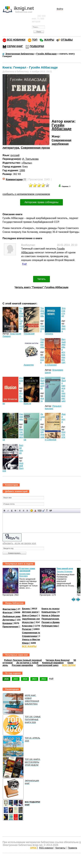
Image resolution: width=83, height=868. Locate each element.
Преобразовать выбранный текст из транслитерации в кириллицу (47, 511)
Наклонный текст (8, 511)
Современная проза (35, 148)
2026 (6, 679)
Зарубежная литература (36, 619)
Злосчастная (63, 312)
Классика (27, 626)
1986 (22, 170)
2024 (25, 679)
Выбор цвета (35, 511)
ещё (51, 678)
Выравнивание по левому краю (20, 511)
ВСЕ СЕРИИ (69, 665)
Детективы (9, 620)
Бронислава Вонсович (25, 575)
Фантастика (9, 609)
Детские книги (30, 612)
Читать (42, 279)
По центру (24, 511)
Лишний (42, 417)
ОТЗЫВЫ (67, 40)
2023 (34, 679)
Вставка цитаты (43, 511)
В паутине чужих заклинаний (27, 570)
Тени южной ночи (65, 569)
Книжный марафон (53, 663)
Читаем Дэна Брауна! (58, 660)
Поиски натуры (42, 343)
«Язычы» (27, 163)
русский (15, 155)
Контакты (60, 848)
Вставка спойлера (51, 511)
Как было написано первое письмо (64, 389)
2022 (44, 679)
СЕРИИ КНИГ (15, 46)
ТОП (35, 40)
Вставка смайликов (32, 511)
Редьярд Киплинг (53, 407)
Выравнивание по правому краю (27, 511)
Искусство (28, 622)
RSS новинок (46, 848)
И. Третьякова (30, 159)
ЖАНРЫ (49, 40)
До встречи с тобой (27, 663)
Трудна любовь (42, 312)
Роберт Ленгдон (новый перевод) (23, 660)
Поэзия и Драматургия (54, 622)
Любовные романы (14, 616)
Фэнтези (7, 612)
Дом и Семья (29, 615)
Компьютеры (49, 612)
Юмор (25, 643)
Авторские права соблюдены (41, 202)
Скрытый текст (40, 511)
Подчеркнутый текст (12, 511)
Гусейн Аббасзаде (62, 127)
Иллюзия (21, 381)
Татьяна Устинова (64, 572)
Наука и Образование (54, 615)
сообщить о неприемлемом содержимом (26, 194)
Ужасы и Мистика (32, 639)
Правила (72, 848)
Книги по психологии (53, 609)
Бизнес (26, 609)
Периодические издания (55, 619)
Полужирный (5, 511)
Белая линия (21, 449)
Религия (27, 629)
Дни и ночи (64, 418)
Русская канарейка (22, 665)
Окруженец (21, 417)
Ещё (24, 264)
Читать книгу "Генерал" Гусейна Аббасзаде (41, 287)
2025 (16, 679)
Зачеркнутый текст (15, 511)
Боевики (7, 623)
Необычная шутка (42, 383)
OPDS (33, 848)
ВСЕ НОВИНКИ (16, 40)
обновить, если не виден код (19, 543)
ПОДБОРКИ (37, 46)
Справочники (30, 636)
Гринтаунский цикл (48, 665)
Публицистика (50, 626)
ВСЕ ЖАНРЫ (29, 646)
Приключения (10, 627)
